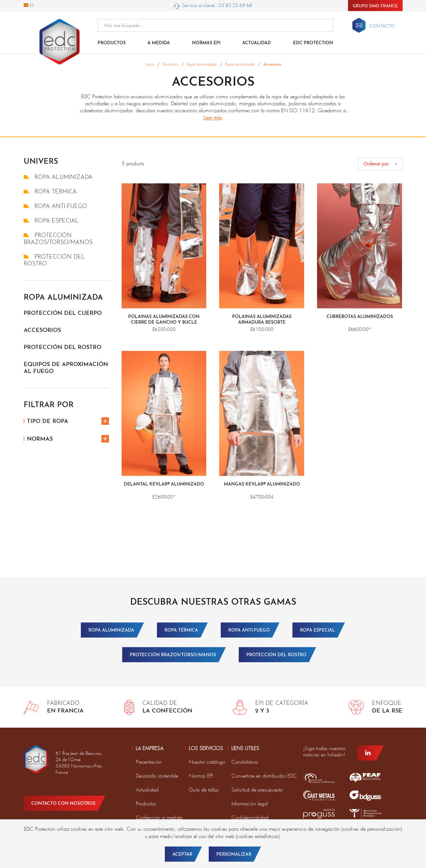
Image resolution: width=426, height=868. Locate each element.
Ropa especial (51, 221)
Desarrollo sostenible (157, 776)
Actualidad (257, 43)
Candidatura (245, 762)
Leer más (213, 118)
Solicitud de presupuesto (257, 790)
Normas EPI (206, 43)
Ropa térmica (50, 192)
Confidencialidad (250, 818)
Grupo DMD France (375, 6)
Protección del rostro (63, 348)
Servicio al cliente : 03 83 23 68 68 (213, 6)
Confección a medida (159, 818)
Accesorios (42, 330)
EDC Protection (313, 43)
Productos (112, 43)
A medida (159, 43)
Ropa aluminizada (58, 177)
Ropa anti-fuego (55, 207)
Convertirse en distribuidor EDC (264, 776)
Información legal (250, 804)
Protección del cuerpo (63, 313)
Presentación (149, 762)
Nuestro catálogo (207, 762)
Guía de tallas (204, 790)
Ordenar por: (377, 164)
